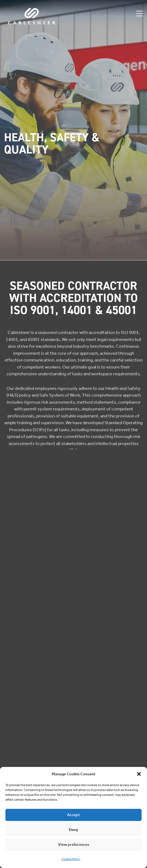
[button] (139, 774)
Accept (73, 815)
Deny (73, 830)
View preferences (74, 844)
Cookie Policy (71, 859)
